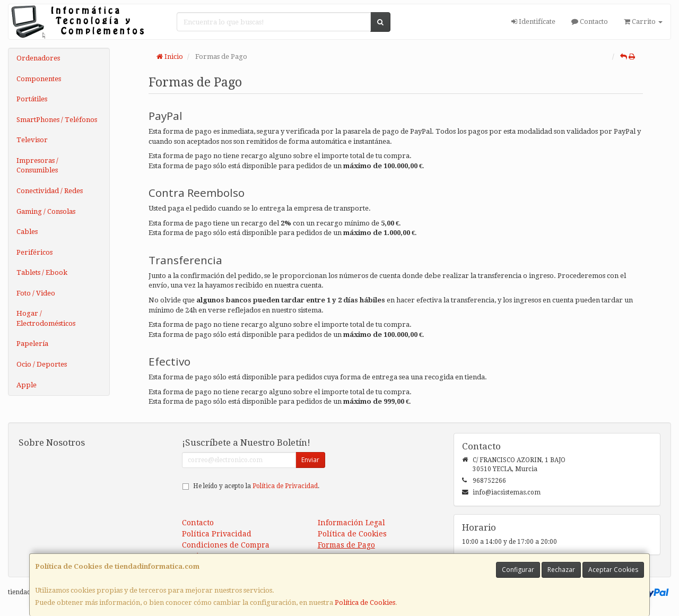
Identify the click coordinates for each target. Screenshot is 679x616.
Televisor (32, 140)
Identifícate (533, 21)
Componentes (39, 79)
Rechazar (561, 570)
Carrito (643, 21)
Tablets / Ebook (42, 272)
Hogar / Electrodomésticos (46, 318)
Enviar (310, 460)
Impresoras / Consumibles (37, 166)
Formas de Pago (346, 545)
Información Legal (351, 523)
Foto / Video (36, 293)
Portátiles (32, 99)
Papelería (32, 344)
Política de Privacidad (285, 486)
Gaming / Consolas (46, 211)
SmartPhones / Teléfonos (57, 120)
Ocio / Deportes (42, 364)
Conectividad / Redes (50, 191)
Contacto (590, 21)
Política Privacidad (217, 534)
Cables (27, 232)
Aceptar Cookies (613, 570)
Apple (27, 385)
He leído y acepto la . (256, 486)
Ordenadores (38, 58)
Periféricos (34, 252)
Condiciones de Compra (226, 545)
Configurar (518, 570)
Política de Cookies (365, 602)
